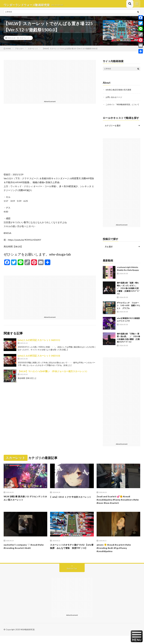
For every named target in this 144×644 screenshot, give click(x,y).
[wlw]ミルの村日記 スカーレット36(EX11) (39, 342)
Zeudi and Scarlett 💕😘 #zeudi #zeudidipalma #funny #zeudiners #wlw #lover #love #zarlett (117, 506)
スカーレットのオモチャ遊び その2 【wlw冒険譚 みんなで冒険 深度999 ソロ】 (71, 555)
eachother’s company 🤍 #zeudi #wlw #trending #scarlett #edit (23, 554)
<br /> (50, 143)
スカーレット (25, 40)
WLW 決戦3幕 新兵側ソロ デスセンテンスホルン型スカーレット (25, 504)
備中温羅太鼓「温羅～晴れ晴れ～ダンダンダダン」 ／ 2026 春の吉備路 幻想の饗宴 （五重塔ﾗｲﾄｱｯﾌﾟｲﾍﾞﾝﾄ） (128, 293)
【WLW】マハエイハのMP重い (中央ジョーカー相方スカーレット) (52, 374)
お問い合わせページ (114, 99)
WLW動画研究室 (28, 638)
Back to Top (72, 577)
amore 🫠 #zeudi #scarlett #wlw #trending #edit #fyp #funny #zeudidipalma (116, 555)
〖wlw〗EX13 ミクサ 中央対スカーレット (72, 504)
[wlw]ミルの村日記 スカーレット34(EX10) (39, 358)
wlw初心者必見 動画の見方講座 (119, 92)
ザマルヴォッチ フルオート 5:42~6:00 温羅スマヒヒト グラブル (129, 311)
